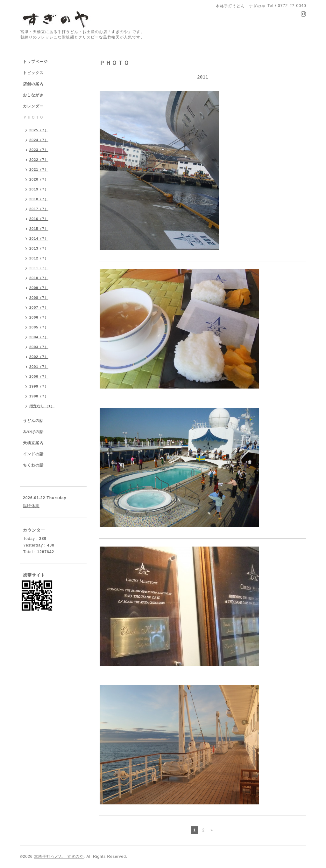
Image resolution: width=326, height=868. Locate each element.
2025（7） (39, 130)
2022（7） (39, 160)
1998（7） (39, 396)
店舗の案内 (33, 84)
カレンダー (33, 106)
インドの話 (35, 454)
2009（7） (39, 288)
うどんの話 (33, 421)
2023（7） (39, 150)
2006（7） (39, 317)
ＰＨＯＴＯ (33, 117)
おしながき (33, 95)
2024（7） (39, 140)
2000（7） (39, 376)
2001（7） (39, 367)
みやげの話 (33, 432)
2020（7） (39, 179)
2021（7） (39, 169)
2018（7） (39, 199)
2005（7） (39, 327)
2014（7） (39, 238)
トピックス (33, 73)
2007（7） (39, 307)
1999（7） (39, 386)
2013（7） (39, 248)
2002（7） (39, 357)
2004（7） (39, 337)
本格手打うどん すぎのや (59, 857)
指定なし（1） (42, 406)
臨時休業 (31, 506)
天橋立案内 (33, 443)
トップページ (35, 62)
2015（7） (39, 229)
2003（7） (39, 347)
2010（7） (39, 278)
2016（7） (39, 219)
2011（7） (39, 268)
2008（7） (39, 298)
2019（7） (39, 189)
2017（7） (39, 209)
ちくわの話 (33, 465)
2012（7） (39, 258)
